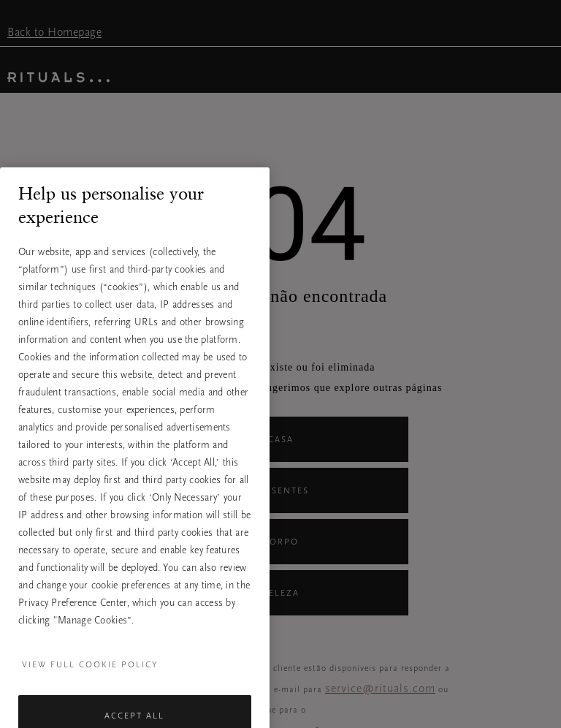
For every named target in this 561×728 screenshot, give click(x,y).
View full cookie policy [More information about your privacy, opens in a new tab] (90, 683)
